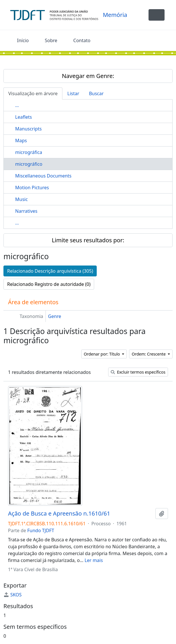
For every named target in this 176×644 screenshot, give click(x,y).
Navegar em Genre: (88, 76)
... (17, 105)
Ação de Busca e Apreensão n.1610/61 (59, 514)
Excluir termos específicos (138, 372)
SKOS (13, 595)
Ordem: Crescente (149, 354)
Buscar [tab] (96, 93)
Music (21, 199)
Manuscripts (28, 129)
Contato (82, 40)
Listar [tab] (73, 93)
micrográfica (29, 152)
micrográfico (29, 164)
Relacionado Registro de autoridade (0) (49, 284)
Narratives (26, 211)
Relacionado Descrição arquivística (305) (50, 271)
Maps (21, 140)
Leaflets (23, 117)
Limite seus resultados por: (88, 240)
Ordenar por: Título (102, 354)
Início (23, 40)
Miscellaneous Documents (43, 176)
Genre (55, 316)
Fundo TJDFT (41, 530)
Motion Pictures (32, 188)
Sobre (51, 40)
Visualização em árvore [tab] (33, 93)
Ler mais (94, 560)
